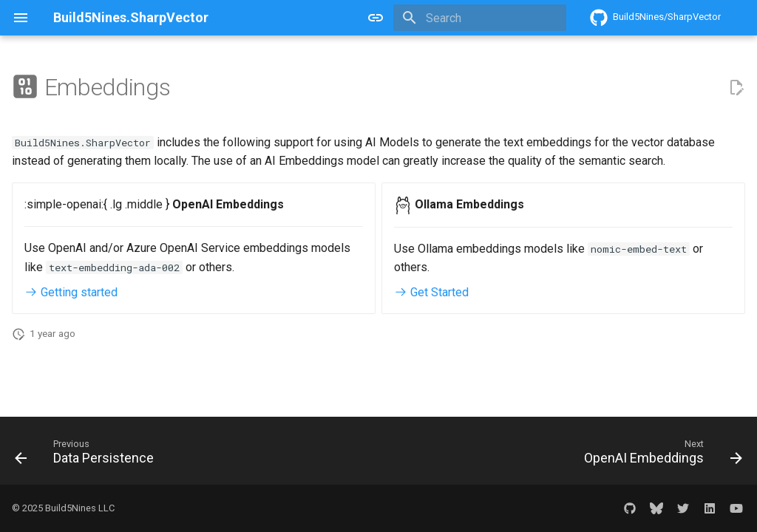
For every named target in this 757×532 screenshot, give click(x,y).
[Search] (480, 18)
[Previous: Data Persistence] (88, 455)
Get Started (431, 292)
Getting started (71, 292)
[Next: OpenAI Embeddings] (660, 455)
